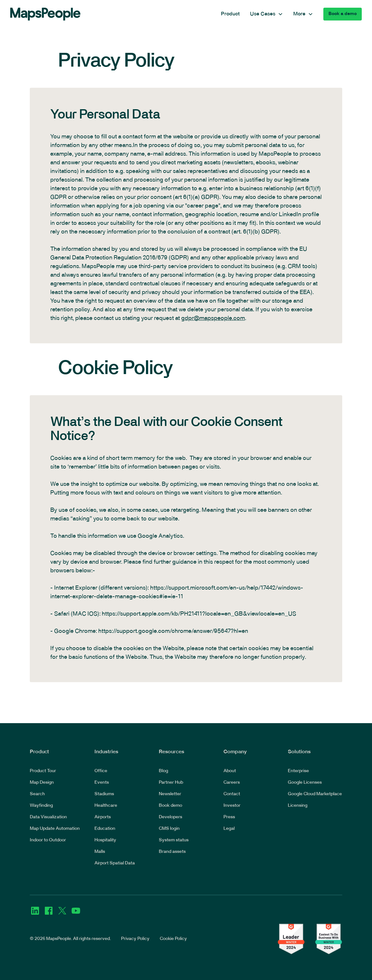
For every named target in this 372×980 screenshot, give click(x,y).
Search (37, 794)
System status (174, 840)
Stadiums (104, 794)
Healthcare (106, 806)
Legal (229, 829)
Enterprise (298, 771)
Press (229, 817)
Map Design (42, 783)
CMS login (169, 829)
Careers (232, 783)
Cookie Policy (173, 939)
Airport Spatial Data (115, 863)
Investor (232, 806)
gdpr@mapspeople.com (213, 318)
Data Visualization (48, 817)
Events (102, 783)
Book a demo (343, 14)
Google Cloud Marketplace (315, 794)
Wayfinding (41, 806)
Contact (232, 794)
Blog (163, 771)
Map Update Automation (55, 829)
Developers (170, 817)
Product (230, 14)
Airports (103, 817)
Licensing (298, 806)
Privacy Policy (135, 939)
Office (101, 771)
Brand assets (172, 852)
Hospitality (105, 840)
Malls (100, 852)
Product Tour (43, 771)
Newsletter (170, 794)
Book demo (170, 806)
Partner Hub (171, 783)
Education (105, 829)
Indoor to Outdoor (48, 840)
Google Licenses (305, 783)
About (230, 771)
